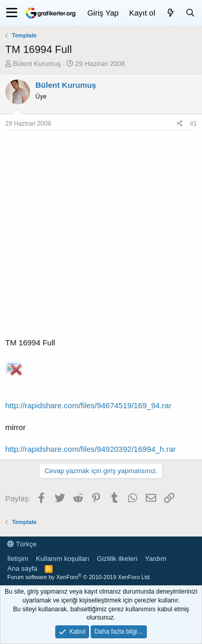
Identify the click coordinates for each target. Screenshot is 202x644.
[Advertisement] (101, 236)
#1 (193, 124)
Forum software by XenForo (79, 577)
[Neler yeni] (170, 13)
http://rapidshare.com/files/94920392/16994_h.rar (91, 449)
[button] (12, 13)
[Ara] (190, 13)
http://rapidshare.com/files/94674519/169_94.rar (88, 405)
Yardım (156, 559)
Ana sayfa (22, 568)
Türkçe (22, 544)
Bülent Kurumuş (37, 64)
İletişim (18, 559)
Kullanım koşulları (63, 559)
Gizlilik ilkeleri (117, 559)
